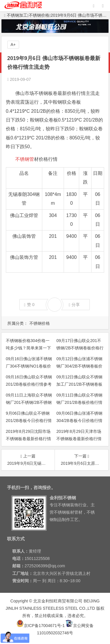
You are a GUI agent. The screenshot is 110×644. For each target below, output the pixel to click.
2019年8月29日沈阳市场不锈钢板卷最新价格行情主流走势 (28, 439)
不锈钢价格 (39, 15)
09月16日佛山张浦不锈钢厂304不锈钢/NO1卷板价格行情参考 (29, 366)
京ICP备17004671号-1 (41, 626)
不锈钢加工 (16, 15)
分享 (74, 305)
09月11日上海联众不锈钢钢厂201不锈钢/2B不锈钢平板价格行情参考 (29, 402)
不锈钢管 (25, 159)
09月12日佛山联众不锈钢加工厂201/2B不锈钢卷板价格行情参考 (79, 384)
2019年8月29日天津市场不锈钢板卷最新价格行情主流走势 (79, 439)
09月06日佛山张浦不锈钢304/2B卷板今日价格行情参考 (79, 421)
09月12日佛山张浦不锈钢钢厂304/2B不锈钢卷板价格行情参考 (79, 366)
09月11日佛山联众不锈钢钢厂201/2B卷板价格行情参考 (79, 402)
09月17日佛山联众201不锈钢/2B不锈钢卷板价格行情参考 (80, 348)
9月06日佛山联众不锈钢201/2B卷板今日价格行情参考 (29, 421)
